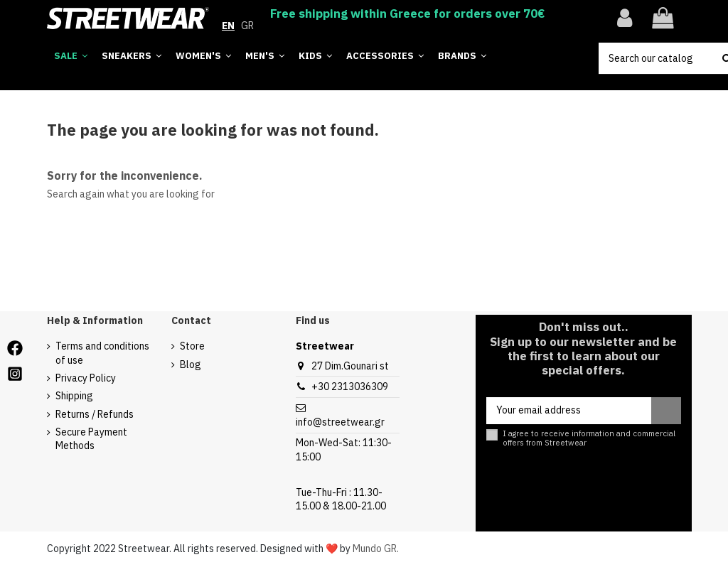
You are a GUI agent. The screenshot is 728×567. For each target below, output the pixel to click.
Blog (191, 364)
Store (192, 346)
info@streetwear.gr (340, 422)
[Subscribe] (666, 411)
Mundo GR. (376, 549)
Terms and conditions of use (102, 353)
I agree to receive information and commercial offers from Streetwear (589, 438)
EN (228, 26)
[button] (462, 56)
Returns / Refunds (95, 414)
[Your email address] (569, 411)
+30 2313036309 (350, 387)
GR (247, 26)
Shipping (74, 396)
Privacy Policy (86, 378)
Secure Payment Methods (91, 439)
